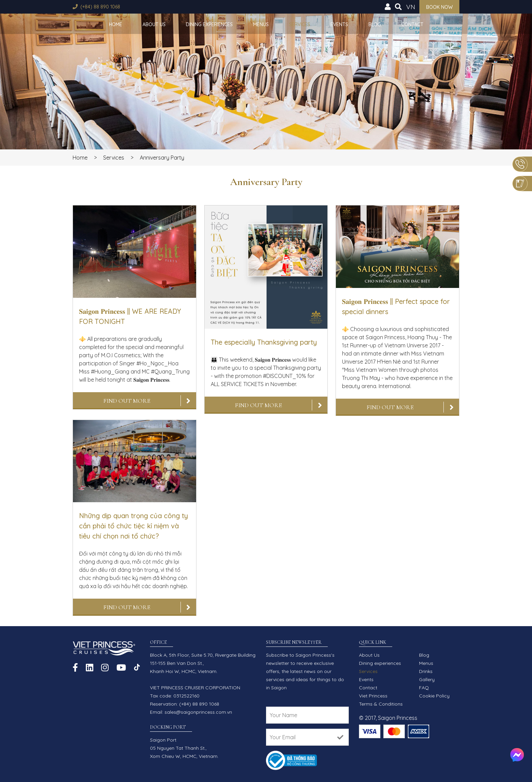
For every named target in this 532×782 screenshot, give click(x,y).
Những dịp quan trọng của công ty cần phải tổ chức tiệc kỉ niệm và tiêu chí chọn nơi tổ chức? (134, 526)
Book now (439, 7)
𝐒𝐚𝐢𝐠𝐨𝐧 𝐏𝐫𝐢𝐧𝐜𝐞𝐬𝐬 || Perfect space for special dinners (396, 306)
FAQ (424, 688)
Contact (412, 24)
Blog (375, 24)
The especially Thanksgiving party (264, 342)
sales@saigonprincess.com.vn (198, 712)
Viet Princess (373, 696)
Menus (261, 24)
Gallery (427, 679)
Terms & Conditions (381, 704)
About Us (154, 24)
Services (300, 24)
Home (116, 24)
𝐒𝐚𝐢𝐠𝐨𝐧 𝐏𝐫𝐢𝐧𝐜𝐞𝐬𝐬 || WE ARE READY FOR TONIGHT (130, 316)
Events (339, 24)
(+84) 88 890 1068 (100, 7)
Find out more (127, 401)
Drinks (426, 671)
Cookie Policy (434, 696)
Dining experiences (209, 24)
